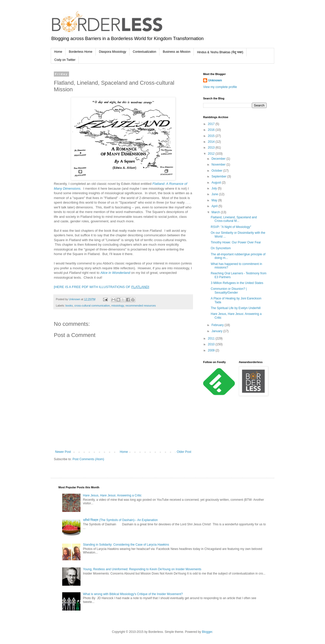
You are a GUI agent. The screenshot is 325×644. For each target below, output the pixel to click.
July (215, 188)
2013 (212, 148)
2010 (212, 344)
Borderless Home (81, 52)
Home (58, 52)
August (217, 183)
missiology (118, 306)
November (219, 165)
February (218, 325)
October (217, 171)
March (216, 212)
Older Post (184, 452)
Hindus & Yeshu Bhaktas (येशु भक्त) (220, 52)
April (215, 206)
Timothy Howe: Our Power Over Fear (236, 242)
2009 (212, 350)
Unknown (215, 80)
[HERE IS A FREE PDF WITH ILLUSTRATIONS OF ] (101, 287)
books (69, 306)
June (215, 194)
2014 (212, 142)
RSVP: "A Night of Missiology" (231, 227)
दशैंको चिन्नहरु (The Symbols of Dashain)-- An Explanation (120, 520)
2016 (212, 130)
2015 (212, 136)
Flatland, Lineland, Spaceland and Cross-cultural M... (234, 219)
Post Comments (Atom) (88, 459)
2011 (212, 338)
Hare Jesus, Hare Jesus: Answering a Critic (112, 495)
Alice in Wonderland (115, 273)
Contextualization (144, 52)
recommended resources (141, 306)
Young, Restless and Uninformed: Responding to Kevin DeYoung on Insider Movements (142, 569)
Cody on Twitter (65, 60)
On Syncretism (221, 248)
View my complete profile (220, 87)
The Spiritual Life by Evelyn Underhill (236, 308)
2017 (212, 124)
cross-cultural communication (92, 306)
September (219, 176)
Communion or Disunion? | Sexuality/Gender (229, 291)
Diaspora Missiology (113, 52)
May (215, 200)
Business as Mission (177, 52)
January (217, 331)
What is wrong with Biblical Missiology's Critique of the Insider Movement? (133, 594)
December (219, 159)
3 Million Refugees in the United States (237, 283)
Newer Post (63, 452)
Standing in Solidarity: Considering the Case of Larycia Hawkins (126, 545)
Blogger (207, 632)
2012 (212, 154)
